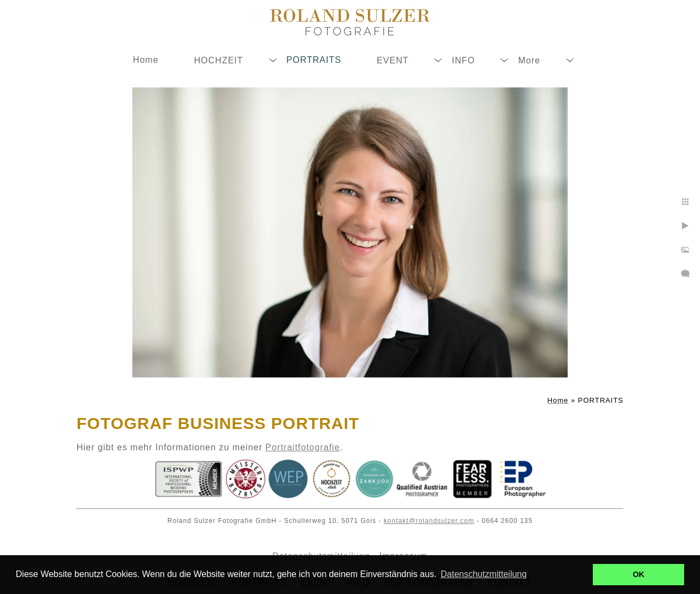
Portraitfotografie (302, 447)
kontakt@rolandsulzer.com (429, 521)
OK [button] (639, 574)
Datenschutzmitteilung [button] (484, 574)
